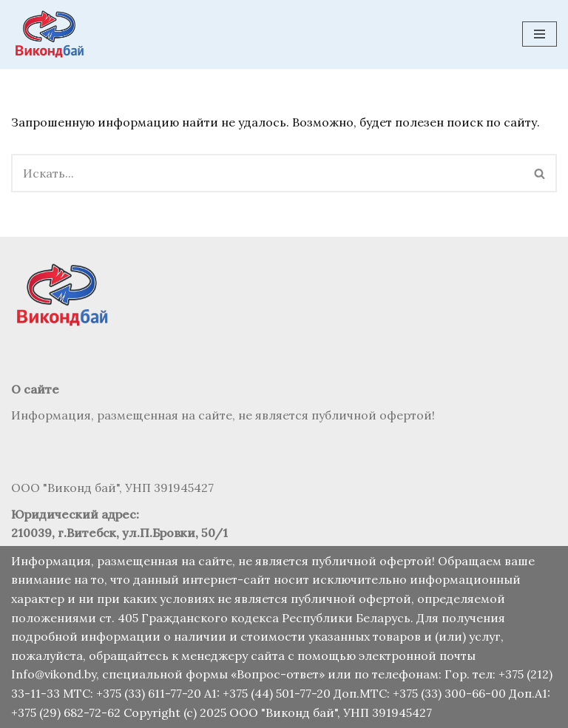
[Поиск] (267, 173)
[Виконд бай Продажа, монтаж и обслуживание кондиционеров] (52, 34)
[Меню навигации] (540, 34)
